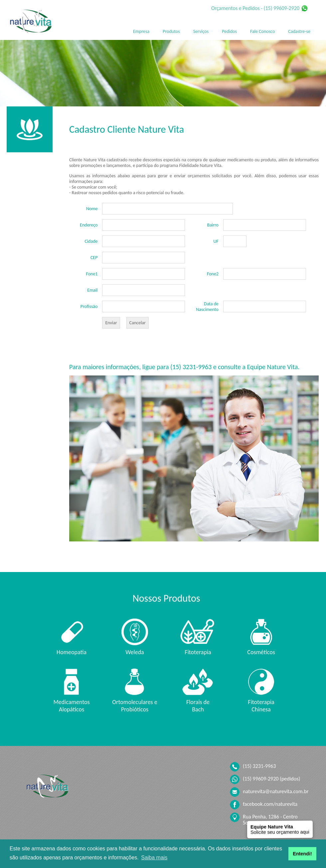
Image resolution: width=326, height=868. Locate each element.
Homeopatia (72, 652)
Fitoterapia (198, 652)
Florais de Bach (198, 706)
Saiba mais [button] (154, 858)
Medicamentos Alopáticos (71, 706)
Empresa (141, 31)
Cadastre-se (299, 31)
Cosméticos (261, 652)
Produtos (171, 31)
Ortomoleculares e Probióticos (135, 706)
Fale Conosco (262, 31)
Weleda (135, 652)
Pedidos (229, 31)
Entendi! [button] (302, 854)
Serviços (201, 31)
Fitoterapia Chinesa (261, 706)
